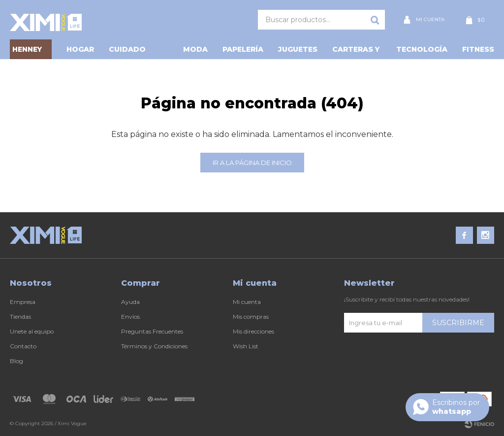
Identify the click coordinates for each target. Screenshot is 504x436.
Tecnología (422, 49)
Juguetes (298, 49)
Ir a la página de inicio (252, 163)
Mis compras (251, 317)
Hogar (80, 49)
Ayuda (130, 302)
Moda (195, 49)
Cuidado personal (129, 52)
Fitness (478, 49)
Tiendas (20, 317)
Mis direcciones (253, 331)
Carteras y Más (356, 52)
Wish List (246, 346)
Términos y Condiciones (154, 346)
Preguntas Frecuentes (152, 331)
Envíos (130, 317)
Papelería (243, 49)
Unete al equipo (32, 331)
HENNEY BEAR (27, 52)
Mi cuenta (247, 302)
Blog (16, 361)
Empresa (23, 302)
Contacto (23, 346)
